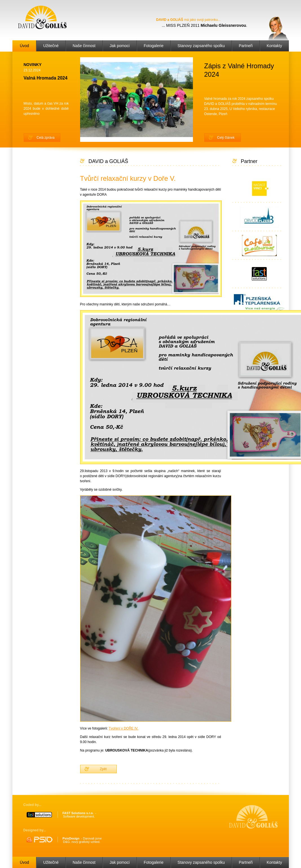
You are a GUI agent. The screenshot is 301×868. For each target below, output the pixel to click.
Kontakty (274, 46)
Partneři (246, 46)
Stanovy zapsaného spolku (201, 46)
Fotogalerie (153, 46)
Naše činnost (84, 46)
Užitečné (51, 46)
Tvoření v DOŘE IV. (123, 728)
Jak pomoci (120, 46)
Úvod (24, 46)
